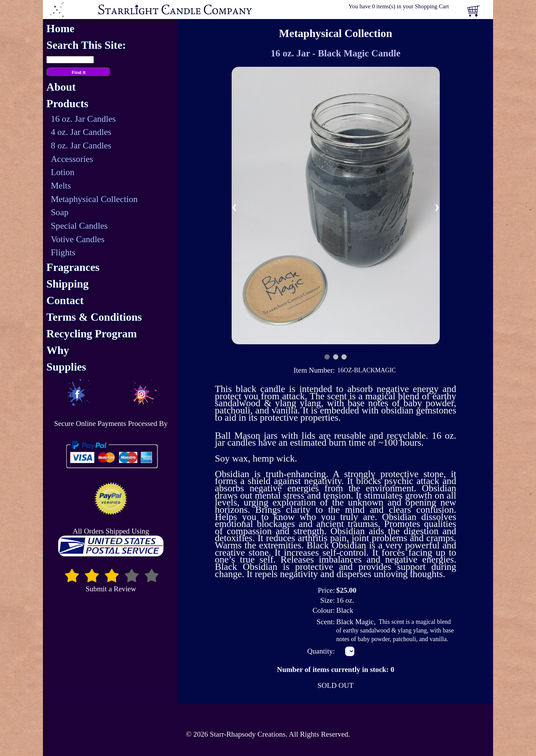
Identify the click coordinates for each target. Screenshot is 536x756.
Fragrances (73, 267)
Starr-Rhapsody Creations (248, 734)
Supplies (66, 367)
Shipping (68, 284)
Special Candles (79, 226)
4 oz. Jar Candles (81, 132)
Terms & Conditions (94, 317)
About (61, 87)
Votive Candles (78, 239)
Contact (65, 300)
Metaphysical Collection (94, 199)
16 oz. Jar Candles (83, 119)
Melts (61, 186)
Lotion (63, 172)
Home (60, 29)
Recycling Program (92, 334)
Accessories (72, 159)
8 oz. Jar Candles (81, 145)
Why (58, 350)
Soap (60, 212)
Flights (63, 252)
